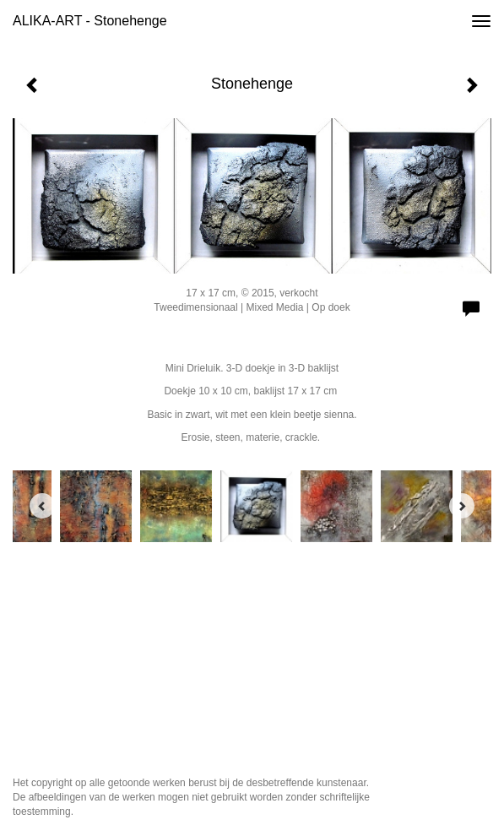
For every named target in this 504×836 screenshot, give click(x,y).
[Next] (462, 506)
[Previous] (42, 506)
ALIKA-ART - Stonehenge (90, 21)
